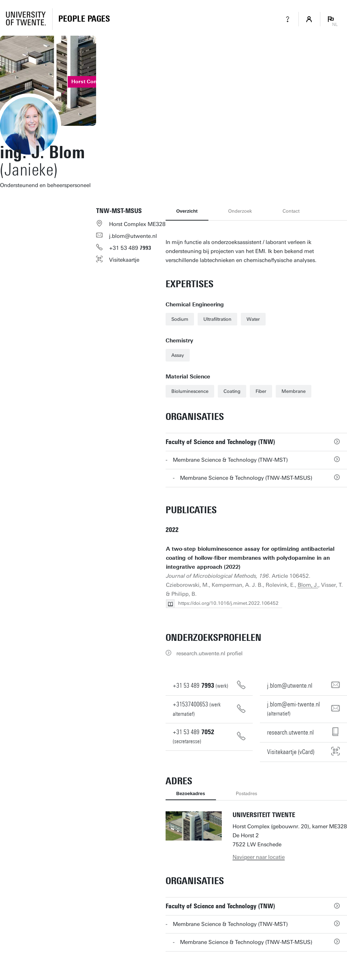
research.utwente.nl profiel (209, 653)
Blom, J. (308, 585)
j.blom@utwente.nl (133, 236)
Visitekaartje (124, 260)
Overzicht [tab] (187, 211)
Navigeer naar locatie (259, 857)
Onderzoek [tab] (240, 211)
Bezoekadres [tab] (191, 793)
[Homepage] (84, 19)
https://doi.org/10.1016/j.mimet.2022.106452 (228, 603)
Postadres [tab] (246, 793)
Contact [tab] (291, 211)
